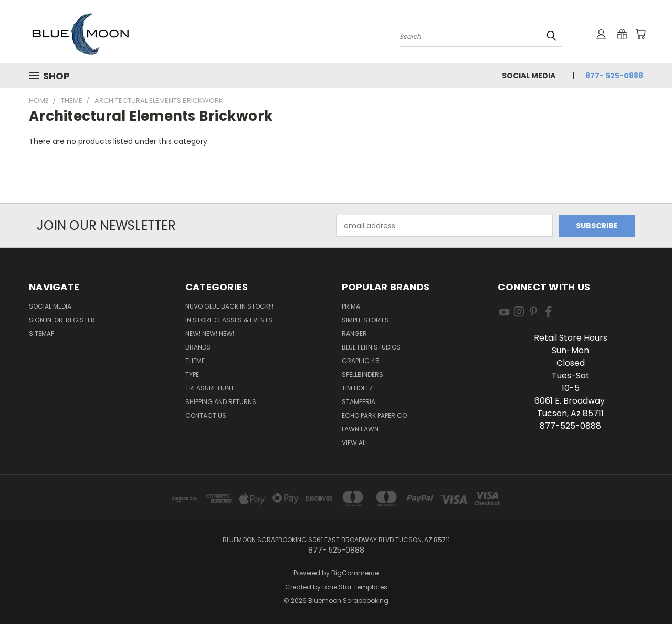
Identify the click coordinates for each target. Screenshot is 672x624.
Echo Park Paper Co (374, 415)
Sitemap (41, 334)
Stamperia (359, 402)
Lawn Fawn (360, 429)
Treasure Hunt (210, 388)
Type (192, 374)
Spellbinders (363, 374)
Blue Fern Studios (371, 347)
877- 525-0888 (614, 76)
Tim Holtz (357, 388)
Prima (351, 306)
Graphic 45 (361, 361)
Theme (195, 361)
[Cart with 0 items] (640, 34)
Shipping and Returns (221, 402)
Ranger (354, 334)
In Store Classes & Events (229, 320)
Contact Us (206, 415)
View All (355, 443)
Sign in (41, 320)
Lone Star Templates (355, 587)
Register (80, 320)
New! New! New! (210, 334)
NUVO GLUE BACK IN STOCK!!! (229, 306)
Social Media (529, 76)
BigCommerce (355, 573)
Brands (198, 347)
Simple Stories (365, 320)
